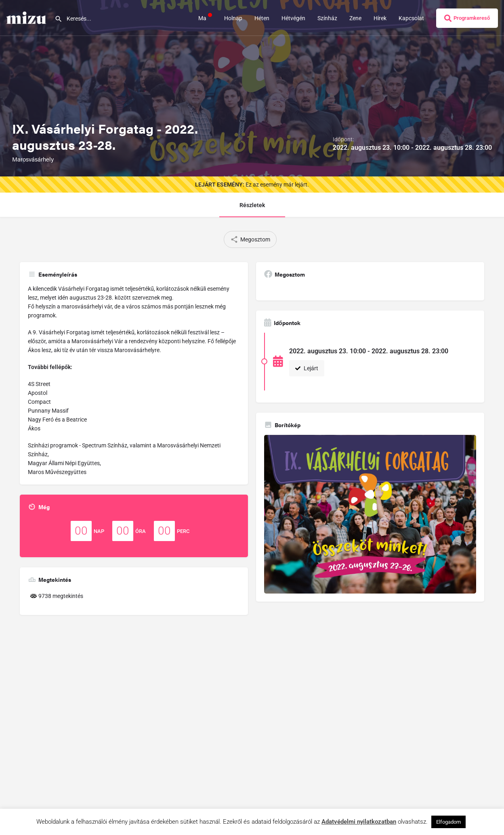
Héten (262, 18)
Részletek (252, 205)
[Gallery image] (370, 514)
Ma (205, 18)
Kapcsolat (411, 18)
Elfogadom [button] (448, 822)
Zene (355, 18)
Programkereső (467, 18)
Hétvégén (293, 18)
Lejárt (307, 368)
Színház (327, 18)
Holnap (233, 18)
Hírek (380, 18)
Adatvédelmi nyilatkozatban (359, 822)
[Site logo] (27, 17)
